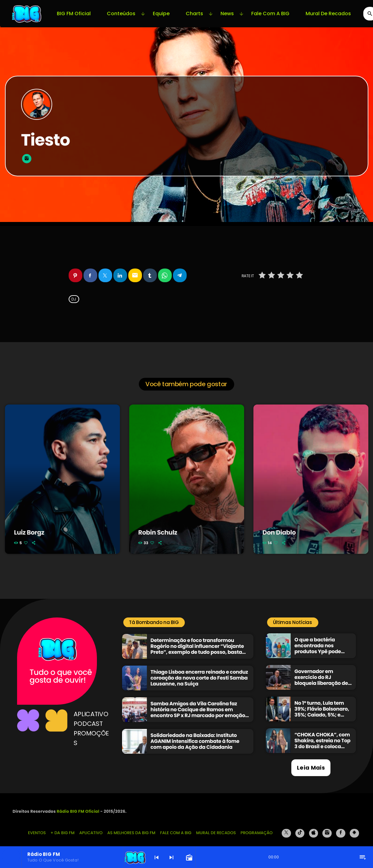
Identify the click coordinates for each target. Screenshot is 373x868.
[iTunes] (314, 828)
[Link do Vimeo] (27, 14)
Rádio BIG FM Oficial (78, 806)
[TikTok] (300, 828)
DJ (74, 299)
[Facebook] (341, 828)
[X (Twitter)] (286, 828)
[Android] (354, 828)
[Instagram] (327, 828)
